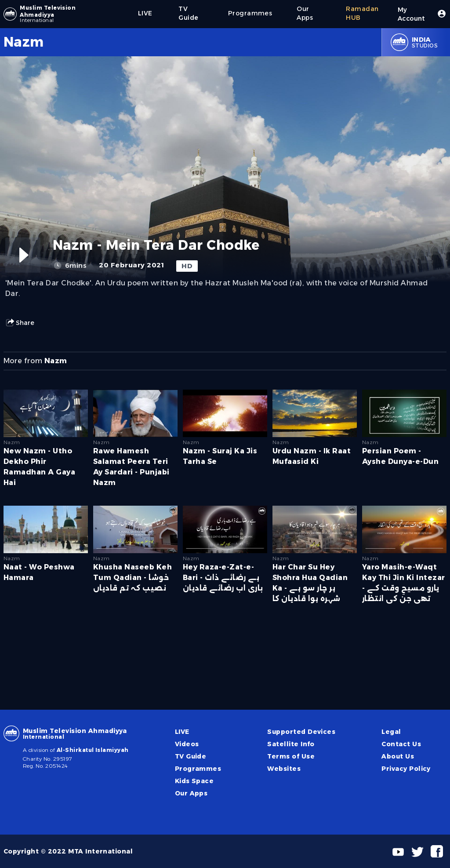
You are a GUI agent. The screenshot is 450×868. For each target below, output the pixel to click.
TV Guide (191, 756)
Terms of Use (291, 756)
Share (20, 323)
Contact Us (401, 744)
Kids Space (194, 781)
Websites (284, 769)
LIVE (182, 732)
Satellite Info (291, 744)
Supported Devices (301, 732)
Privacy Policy (406, 769)
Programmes (198, 769)
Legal (391, 732)
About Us (398, 756)
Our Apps (191, 793)
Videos (187, 744)
